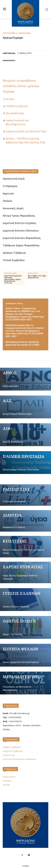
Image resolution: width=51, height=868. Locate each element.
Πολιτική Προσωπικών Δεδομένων (19, 759)
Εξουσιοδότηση (15, 113)
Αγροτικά (8, 193)
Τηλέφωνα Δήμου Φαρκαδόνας (21, 245)
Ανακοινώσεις (9, 777)
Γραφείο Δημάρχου (12, 747)
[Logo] (26, 825)
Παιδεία (7, 201)
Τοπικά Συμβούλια (14, 260)
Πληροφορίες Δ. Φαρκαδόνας (17, 33)
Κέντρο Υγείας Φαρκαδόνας (19, 216)
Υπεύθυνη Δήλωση (17, 106)
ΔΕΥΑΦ (6, 785)
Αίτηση (10, 99)
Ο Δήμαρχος (10, 186)
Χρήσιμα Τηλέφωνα (14, 253)
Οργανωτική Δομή (14, 179)
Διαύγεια (7, 781)
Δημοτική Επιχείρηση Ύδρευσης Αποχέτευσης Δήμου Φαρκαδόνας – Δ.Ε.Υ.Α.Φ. (13, 279)
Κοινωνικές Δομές (13, 208)
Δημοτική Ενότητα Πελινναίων (21, 231)
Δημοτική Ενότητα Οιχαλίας (19, 223)
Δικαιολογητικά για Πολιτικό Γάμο (26, 131)
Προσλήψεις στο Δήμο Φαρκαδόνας (37, 277)
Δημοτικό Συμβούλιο (13, 751)
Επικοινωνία (11, 706)
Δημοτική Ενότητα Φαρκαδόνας (22, 238)
